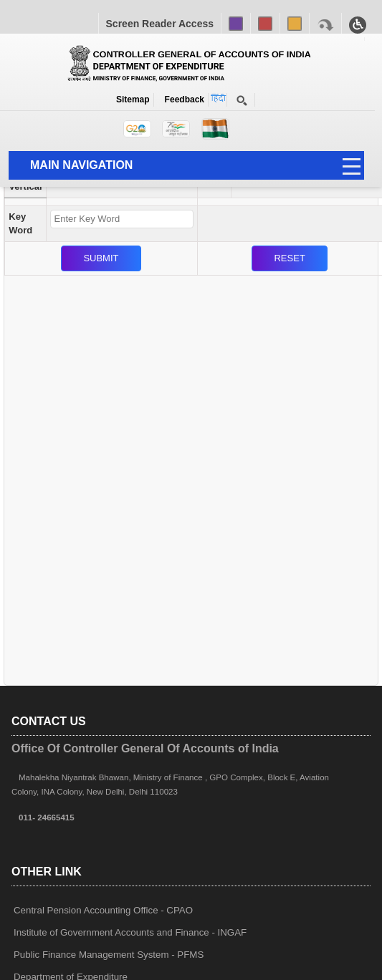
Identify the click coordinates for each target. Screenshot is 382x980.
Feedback (182, 100)
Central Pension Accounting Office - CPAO (103, 910)
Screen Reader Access (160, 24)
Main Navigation (81, 165)
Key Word (20, 224)
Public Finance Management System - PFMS (109, 955)
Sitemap (133, 100)
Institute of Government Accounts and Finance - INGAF (130, 932)
